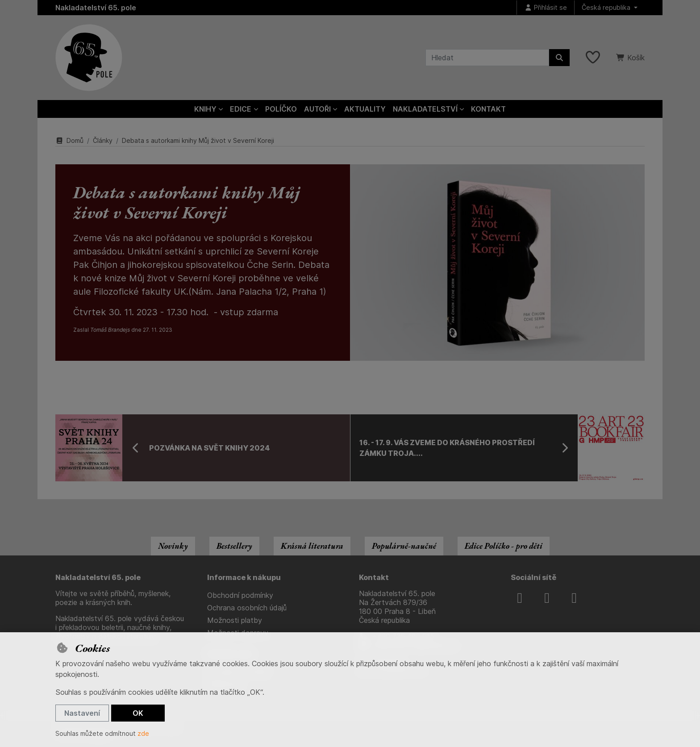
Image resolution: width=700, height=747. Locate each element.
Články (103, 140)
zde (143, 733)
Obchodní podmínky (240, 595)
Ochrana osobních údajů (247, 608)
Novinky (173, 546)
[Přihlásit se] (546, 8)
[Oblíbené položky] (593, 58)
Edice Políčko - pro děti (504, 546)
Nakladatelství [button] (425, 109)
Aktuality (365, 109)
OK (138, 713)
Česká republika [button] (607, 7)
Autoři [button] (317, 109)
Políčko (281, 109)
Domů (69, 140)
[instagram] (547, 598)
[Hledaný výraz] (487, 58)
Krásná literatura (312, 546)
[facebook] (520, 598)
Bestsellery (234, 546)
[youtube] (574, 598)
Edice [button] (241, 109)
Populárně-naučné (404, 546)
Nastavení (82, 713)
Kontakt (488, 109)
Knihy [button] (205, 109)
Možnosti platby (235, 620)
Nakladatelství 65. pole (96, 8)
